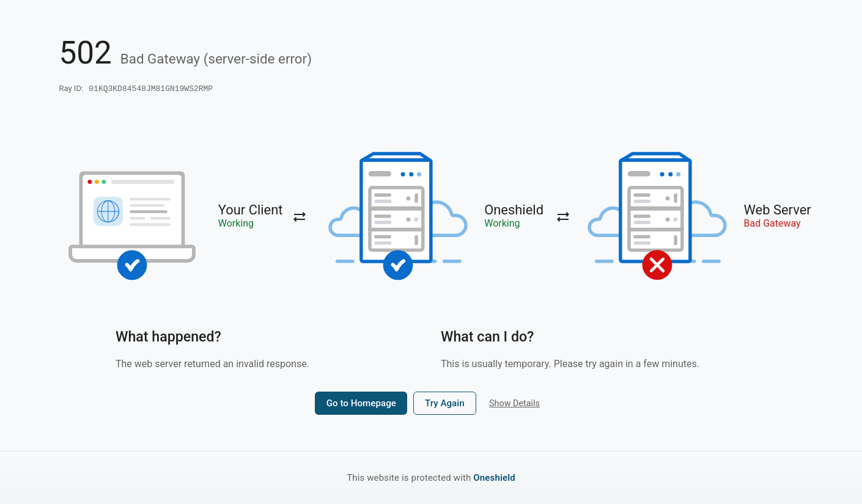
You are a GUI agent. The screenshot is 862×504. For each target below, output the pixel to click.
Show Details (514, 405)
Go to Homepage (361, 404)
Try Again (445, 404)
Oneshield (494, 478)
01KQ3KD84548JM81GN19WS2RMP (151, 89)
